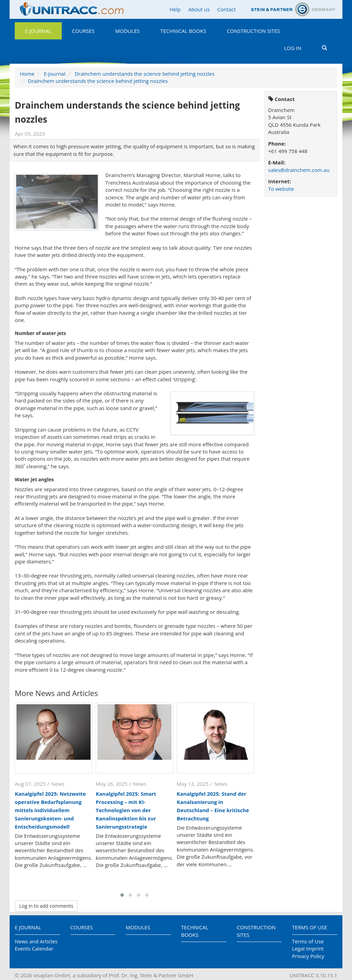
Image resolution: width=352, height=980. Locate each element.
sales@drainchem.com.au (299, 170)
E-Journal (55, 74)
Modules (127, 31)
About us (199, 9)
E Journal (38, 31)
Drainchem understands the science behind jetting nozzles (145, 74)
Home (27, 74)
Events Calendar (34, 948)
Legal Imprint (308, 948)
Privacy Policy (308, 956)
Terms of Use (309, 927)
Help (175, 9)
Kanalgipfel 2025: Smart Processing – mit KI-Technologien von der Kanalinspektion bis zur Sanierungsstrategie (126, 810)
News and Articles (36, 941)
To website (281, 189)
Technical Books (183, 31)
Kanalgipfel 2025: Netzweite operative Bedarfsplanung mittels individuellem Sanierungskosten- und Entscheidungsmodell (50, 810)
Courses (83, 31)
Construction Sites (253, 31)
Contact (226, 9)
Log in (293, 48)
